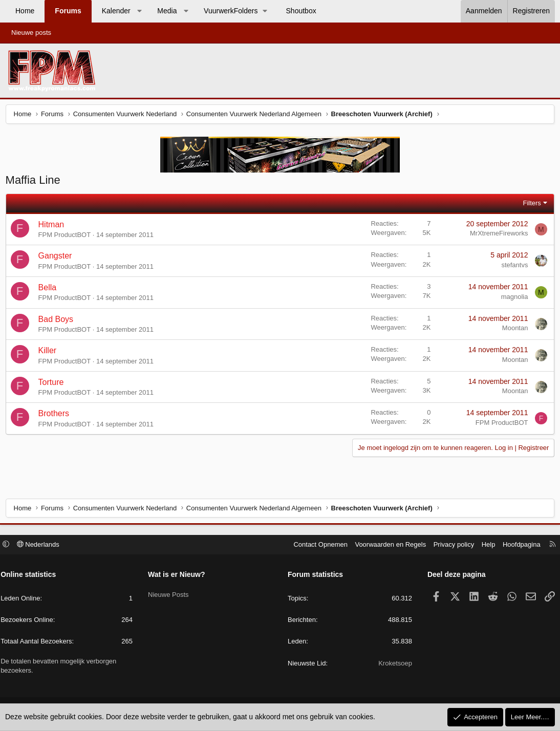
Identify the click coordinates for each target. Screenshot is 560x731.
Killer (50, 353)
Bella (50, 289)
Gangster (57, 258)
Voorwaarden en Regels (386, 545)
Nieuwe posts (31, 33)
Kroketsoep (393, 664)
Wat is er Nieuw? (179, 576)
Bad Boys (58, 321)
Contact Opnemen (316, 545)
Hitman (53, 227)
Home (25, 11)
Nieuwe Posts (171, 593)
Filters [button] (530, 205)
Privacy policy (449, 545)
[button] (139, 11)
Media (167, 11)
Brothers (56, 416)
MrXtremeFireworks (497, 236)
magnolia (512, 299)
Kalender (116, 11)
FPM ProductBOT (67, 237)
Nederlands (43, 545)
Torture (53, 384)
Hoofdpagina (517, 545)
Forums (68, 11)
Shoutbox (301, 11)
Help (484, 545)
